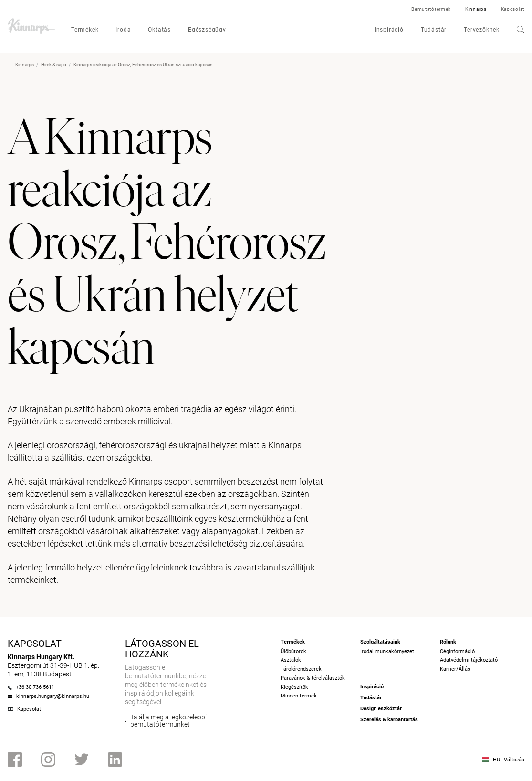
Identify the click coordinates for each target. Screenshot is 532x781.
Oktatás (159, 30)
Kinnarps (476, 9)
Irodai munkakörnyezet (387, 651)
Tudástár (434, 30)
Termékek (85, 30)
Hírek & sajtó (54, 65)
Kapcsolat (513, 9)
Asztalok (291, 660)
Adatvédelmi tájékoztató (469, 660)
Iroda (123, 30)
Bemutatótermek (431, 9)
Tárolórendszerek (301, 669)
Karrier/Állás (455, 669)
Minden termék (299, 696)
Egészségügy (207, 30)
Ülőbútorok (293, 651)
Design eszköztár (381, 709)
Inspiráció (389, 30)
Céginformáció (457, 651)
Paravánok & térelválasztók (313, 678)
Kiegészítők (294, 687)
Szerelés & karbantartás (389, 720)
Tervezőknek (482, 30)
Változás (514, 760)
